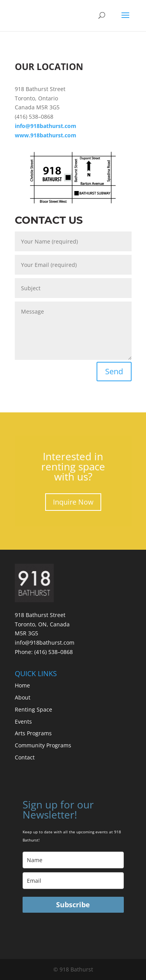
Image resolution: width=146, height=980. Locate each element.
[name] (73, 860)
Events (23, 721)
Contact (25, 757)
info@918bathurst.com (45, 643)
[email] (73, 881)
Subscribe (73, 905)
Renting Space (33, 709)
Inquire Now (73, 502)
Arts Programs (33, 733)
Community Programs (43, 745)
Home (22, 685)
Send (114, 371)
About (23, 697)
